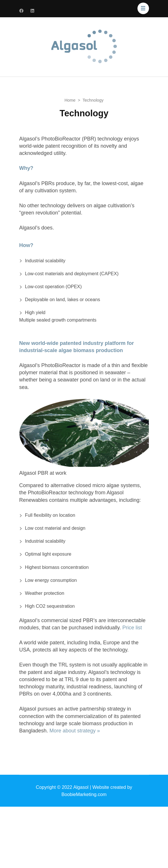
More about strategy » (75, 731)
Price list (132, 628)
